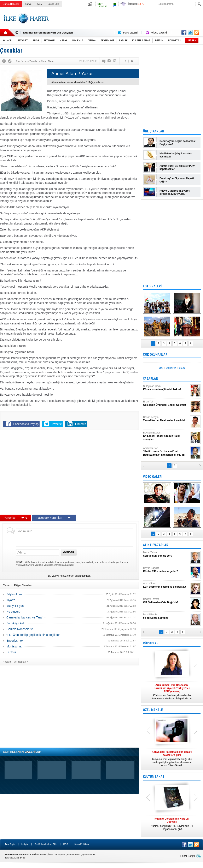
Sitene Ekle (53, 4)
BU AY (182, 368)
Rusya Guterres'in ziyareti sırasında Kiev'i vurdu (175, 192)
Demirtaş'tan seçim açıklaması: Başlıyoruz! (178, 143)
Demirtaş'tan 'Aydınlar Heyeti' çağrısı (177, 180)
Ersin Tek (166, 403)
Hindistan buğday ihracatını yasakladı (176, 155)
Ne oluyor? (13, 612)
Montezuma (14, 646)
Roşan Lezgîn (166, 419)
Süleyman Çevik (166, 388)
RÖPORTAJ (151, 643)
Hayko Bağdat (166, 570)
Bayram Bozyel (166, 436)
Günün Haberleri (11, 4)
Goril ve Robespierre (20, 629)
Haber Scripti (188, 856)
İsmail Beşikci (166, 616)
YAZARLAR (150, 379)
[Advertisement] (128, 22)
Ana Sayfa (10, 844)
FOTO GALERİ (152, 286)
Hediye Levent (166, 601)
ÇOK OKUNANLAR (155, 355)
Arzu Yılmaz (166, 585)
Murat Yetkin (166, 554)
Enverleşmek (15, 641)
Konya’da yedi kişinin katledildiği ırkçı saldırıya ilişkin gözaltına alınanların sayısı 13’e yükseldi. (172, 759)
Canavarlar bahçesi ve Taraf (24, 617)
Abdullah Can (166, 452)
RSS (66, 844)
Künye (28, 4)
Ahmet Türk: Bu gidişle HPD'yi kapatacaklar (177, 167)
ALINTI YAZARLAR (156, 545)
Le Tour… (13, 652)
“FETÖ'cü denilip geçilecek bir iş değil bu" (33, 635)
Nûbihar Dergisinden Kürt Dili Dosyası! (48, 33)
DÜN (161, 368)
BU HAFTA (171, 368)
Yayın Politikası (82, 844)
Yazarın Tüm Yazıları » (16, 662)
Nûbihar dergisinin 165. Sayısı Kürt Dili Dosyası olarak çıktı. (172, 824)
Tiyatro (11, 600)
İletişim (25, 844)
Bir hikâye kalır (16, 623)
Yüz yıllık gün (15, 606)
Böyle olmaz (14, 594)
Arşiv (40, 4)
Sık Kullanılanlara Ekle (46, 844)
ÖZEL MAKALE (153, 710)
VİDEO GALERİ (153, 477)
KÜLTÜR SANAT (154, 777)
